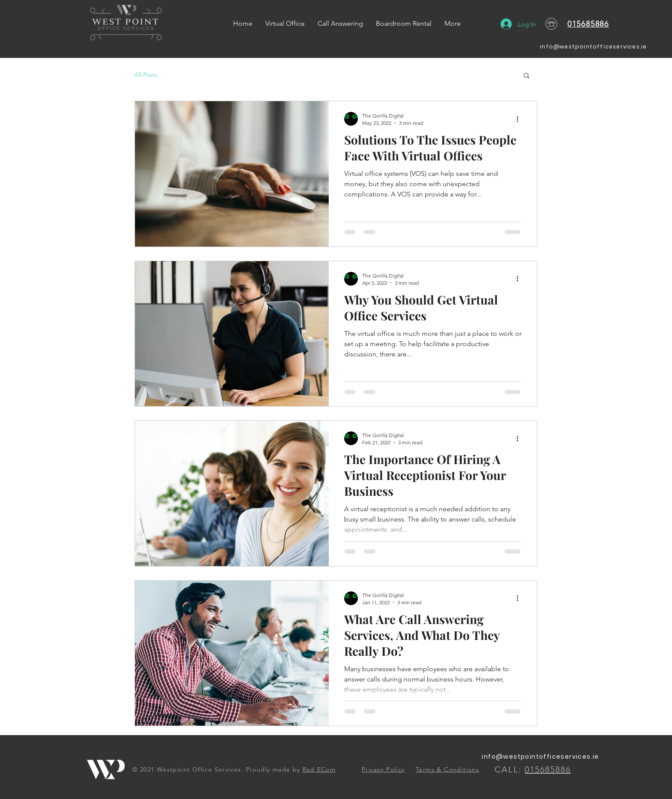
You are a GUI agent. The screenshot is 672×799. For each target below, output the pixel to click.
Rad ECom (319, 769)
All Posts (146, 75)
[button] (526, 76)
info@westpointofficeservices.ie (593, 47)
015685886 (588, 24)
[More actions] (520, 119)
